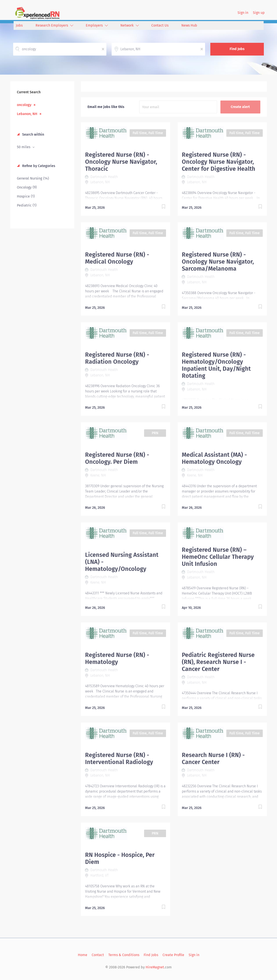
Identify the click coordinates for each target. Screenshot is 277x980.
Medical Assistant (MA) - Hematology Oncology (214, 458)
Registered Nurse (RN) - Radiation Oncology (117, 358)
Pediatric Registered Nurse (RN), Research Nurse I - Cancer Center (218, 662)
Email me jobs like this (106, 107)
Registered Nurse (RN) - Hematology (117, 658)
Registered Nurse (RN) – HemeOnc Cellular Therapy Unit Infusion (218, 557)
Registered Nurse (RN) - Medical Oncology (117, 258)
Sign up (259, 13)
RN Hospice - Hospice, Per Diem (120, 858)
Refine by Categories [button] (38, 166)
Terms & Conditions (124, 955)
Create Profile (173, 955)
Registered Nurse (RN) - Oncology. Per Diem (117, 458)
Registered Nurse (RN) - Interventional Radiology (119, 759)
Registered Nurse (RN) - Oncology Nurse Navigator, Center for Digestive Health (219, 162)
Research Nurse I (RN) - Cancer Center (213, 759)
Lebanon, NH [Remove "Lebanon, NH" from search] (27, 114)
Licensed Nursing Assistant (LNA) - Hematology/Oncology (122, 562)
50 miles (24, 147)
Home (83, 955)
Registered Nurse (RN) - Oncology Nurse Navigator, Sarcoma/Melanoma (218, 262)
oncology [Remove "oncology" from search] (24, 105)
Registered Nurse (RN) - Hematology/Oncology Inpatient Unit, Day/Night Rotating (216, 365)
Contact (98, 955)
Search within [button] (33, 134)
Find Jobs (237, 49)
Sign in (243, 13)
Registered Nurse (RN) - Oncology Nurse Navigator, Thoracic (121, 162)
